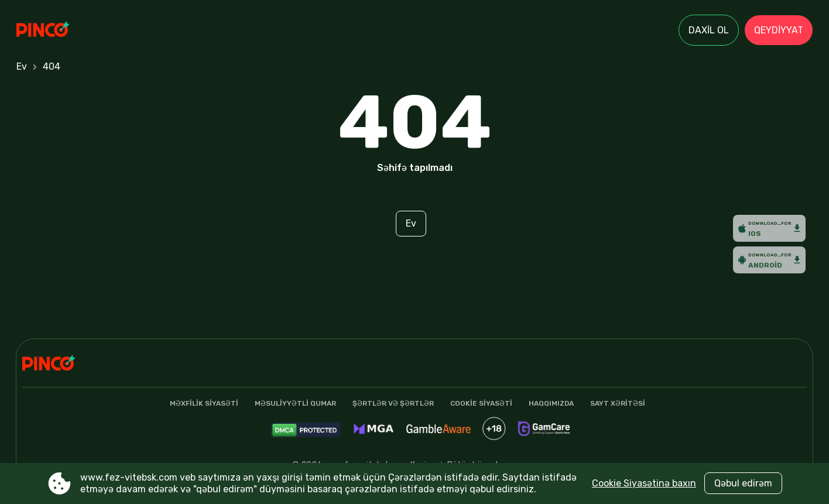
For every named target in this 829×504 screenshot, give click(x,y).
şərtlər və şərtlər (393, 403)
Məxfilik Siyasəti (204, 403)
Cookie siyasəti (481, 403)
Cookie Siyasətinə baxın (644, 483)
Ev (22, 66)
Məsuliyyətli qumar (295, 403)
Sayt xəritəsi (618, 403)
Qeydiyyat (779, 30)
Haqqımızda (551, 403)
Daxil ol (709, 30)
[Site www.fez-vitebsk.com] (57, 30)
